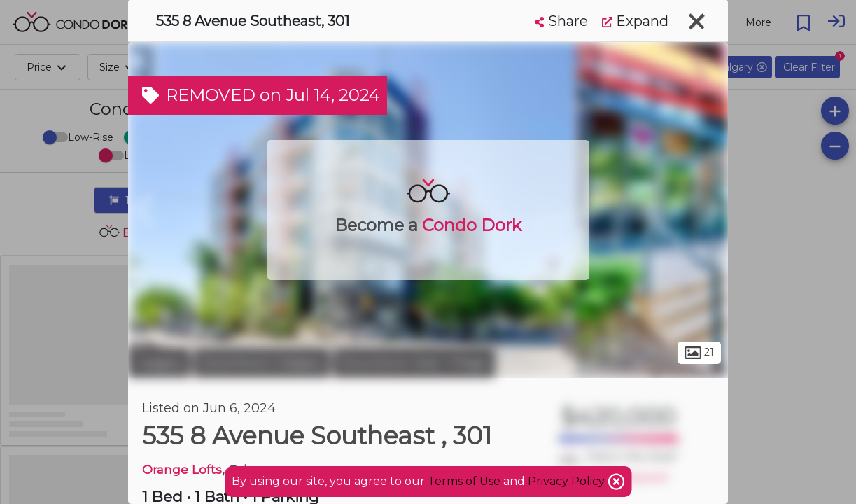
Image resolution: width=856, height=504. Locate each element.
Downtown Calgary (262, 363)
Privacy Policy (568, 481)
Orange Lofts (182, 469)
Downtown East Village (414, 363)
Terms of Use (464, 481)
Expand (635, 21)
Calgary (159, 363)
